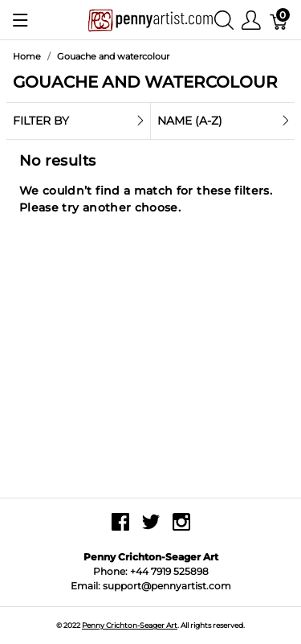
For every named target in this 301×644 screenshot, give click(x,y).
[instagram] (181, 527)
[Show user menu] (251, 20)
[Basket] (279, 20)
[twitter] (151, 527)
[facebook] (120, 527)
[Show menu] (20, 20)
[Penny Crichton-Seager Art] (150, 19)
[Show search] (224, 20)
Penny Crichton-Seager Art (130, 625)
